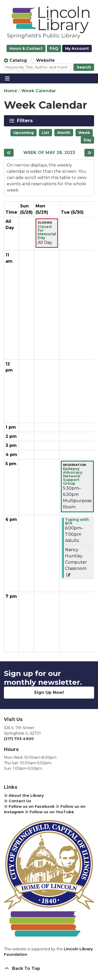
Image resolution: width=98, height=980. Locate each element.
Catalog (18, 60)
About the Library (24, 796)
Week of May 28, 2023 (49, 153)
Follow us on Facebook (29, 806)
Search (84, 67)
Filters (26, 121)
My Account (77, 48)
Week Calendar (39, 91)
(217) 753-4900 (19, 739)
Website (45, 60)
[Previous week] (9, 153)
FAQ (54, 48)
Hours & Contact (26, 48)
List (45, 133)
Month (64, 133)
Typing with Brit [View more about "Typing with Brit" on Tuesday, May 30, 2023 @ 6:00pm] (77, 521)
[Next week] (89, 153)
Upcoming (24, 133)
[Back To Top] (49, 969)
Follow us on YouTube (49, 812)
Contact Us (18, 801)
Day (87, 140)
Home (11, 91)
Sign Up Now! (49, 692)
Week (84, 133)
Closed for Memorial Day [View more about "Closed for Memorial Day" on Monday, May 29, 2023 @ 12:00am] (47, 232)
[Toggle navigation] (7, 78)
